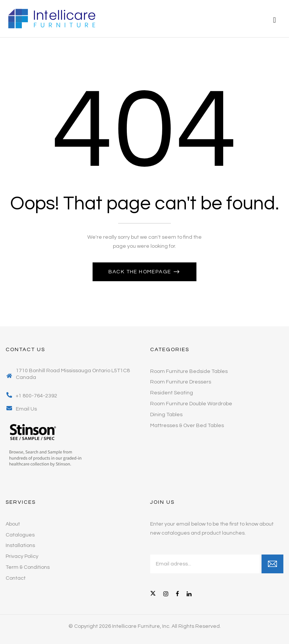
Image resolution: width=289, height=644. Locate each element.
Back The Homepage (141, 272)
